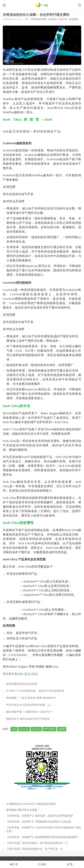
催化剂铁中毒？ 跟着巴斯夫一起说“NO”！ (30, 712)
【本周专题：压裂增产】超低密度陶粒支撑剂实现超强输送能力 (42, 837)
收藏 (42, 864)
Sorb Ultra (24, 729)
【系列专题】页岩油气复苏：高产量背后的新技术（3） (38, 843)
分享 (15, 864)
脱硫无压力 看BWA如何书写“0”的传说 (28, 719)
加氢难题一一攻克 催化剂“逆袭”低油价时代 (31, 698)
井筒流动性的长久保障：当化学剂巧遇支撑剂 (36, 15)
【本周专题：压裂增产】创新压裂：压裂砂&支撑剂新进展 (40, 816)
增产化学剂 (49, 729)
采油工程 (63, 19)
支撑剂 (62, 729)
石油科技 (53, 19)
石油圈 (42, 5)
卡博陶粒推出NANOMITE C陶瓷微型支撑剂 (31, 804)
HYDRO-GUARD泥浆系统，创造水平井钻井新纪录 (35, 691)
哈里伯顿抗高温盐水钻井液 (22, 684)
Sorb (14, 729)
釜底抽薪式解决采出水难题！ (23, 810)
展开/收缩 (31, 674)
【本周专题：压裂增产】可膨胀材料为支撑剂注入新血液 (38, 822)
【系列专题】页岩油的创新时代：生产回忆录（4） (35, 849)
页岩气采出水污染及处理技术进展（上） (29, 705)
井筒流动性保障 (39, 19)
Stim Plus (36, 729)
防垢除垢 (74, 19)
